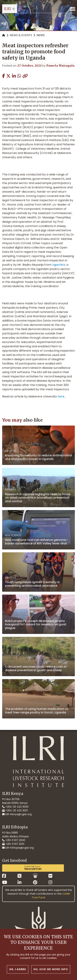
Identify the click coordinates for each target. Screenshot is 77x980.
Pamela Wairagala (60, 66)
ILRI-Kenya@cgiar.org (17, 814)
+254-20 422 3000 (15, 807)
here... (62, 396)
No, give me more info (51, 974)
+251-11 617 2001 (13, 844)
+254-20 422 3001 (15, 810)
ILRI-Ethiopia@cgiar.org (18, 848)
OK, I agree (18, 974)
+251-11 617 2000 (14, 840)
